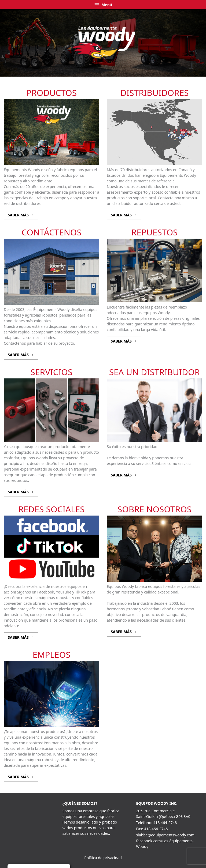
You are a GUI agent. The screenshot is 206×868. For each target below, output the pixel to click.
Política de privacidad (103, 858)
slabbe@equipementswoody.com (165, 835)
